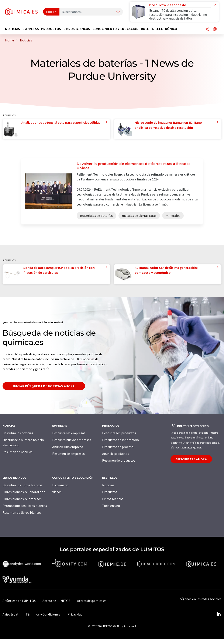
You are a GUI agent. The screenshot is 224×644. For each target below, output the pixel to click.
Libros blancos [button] (77, 29)
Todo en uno (111, 506)
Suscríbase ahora (191, 459)
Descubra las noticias (18, 433)
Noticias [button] (13, 29)
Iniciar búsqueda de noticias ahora (44, 386)
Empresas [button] (31, 29)
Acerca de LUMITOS (56, 601)
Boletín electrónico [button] (159, 29)
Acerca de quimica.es (92, 601)
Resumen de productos (119, 460)
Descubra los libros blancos (22, 485)
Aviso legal (10, 614)
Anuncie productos (116, 454)
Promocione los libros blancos (25, 506)
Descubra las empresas (69, 433)
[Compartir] (207, 29)
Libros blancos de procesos (22, 499)
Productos (110, 492)
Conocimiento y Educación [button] (116, 29)
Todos (50, 12)
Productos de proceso (118, 447)
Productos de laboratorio (120, 440)
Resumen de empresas (68, 454)
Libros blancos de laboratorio (24, 492)
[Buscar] (118, 12)
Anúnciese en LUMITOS (19, 601)
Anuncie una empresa (68, 447)
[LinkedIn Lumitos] (218, 614)
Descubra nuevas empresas (72, 440)
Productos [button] (51, 29)
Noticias (108, 485)
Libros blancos (113, 499)
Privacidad (75, 614)
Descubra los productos (119, 433)
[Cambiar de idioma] (215, 29)
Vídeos (57, 492)
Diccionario (60, 485)
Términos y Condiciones (43, 614)
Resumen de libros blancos (22, 512)
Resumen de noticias (18, 452)
